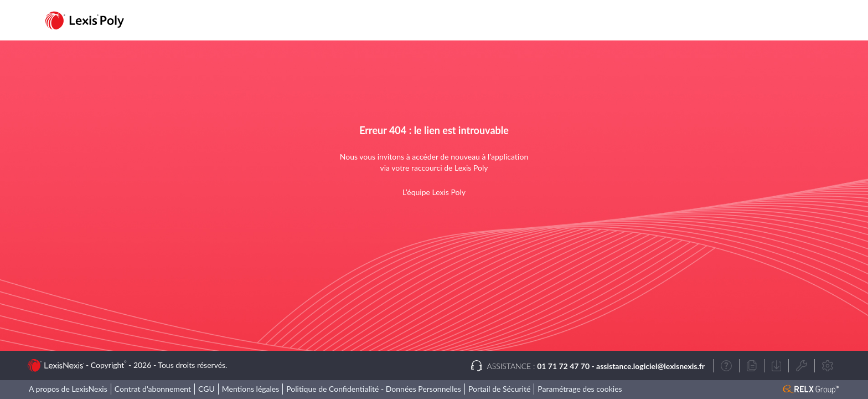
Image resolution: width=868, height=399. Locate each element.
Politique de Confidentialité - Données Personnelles (374, 389)
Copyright (109, 365)
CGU (206, 389)
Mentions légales (251, 389)
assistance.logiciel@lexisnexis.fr (650, 366)
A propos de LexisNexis (68, 389)
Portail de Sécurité (499, 389)
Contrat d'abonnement (153, 389)
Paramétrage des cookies (580, 389)
